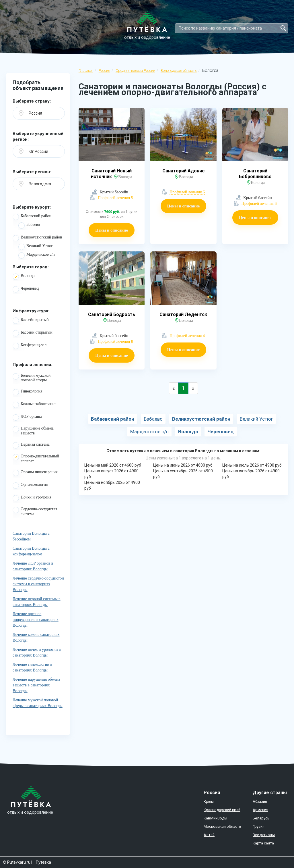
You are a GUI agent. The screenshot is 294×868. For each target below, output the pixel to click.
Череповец (26, 289)
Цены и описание (112, 230)
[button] (39, 113)
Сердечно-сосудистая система (35, 511)
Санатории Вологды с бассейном (31, 536)
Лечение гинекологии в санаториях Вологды (32, 667)
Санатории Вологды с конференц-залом (31, 551)
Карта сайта (263, 843)
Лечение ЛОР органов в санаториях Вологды (33, 566)
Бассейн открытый (33, 333)
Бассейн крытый (31, 321)
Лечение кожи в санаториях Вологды (36, 637)
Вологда (24, 277)
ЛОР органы (27, 417)
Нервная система (31, 445)
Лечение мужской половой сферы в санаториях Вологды (38, 703)
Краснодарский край (222, 810)
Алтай (209, 835)
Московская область (222, 826)
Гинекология (27, 392)
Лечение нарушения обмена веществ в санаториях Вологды (36, 685)
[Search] (232, 28)
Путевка (43, 862)
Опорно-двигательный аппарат (36, 459)
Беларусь (261, 818)
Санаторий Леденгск (183, 314)
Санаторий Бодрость (112, 314)
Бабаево (29, 226)
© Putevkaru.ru (17, 862)
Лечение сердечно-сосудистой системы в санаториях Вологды (38, 584)
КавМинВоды (215, 818)
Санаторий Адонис (183, 171)
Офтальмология (30, 486)
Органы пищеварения (35, 473)
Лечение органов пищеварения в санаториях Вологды (36, 620)
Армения (260, 810)
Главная (86, 71)
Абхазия (260, 801)
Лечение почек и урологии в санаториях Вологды (37, 652)
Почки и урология (32, 498)
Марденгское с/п (37, 255)
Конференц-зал (30, 346)
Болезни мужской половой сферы (32, 378)
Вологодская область (179, 71)
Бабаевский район (32, 217)
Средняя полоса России (135, 71)
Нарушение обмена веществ (33, 431)
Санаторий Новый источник (111, 174)
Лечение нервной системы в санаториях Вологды (37, 602)
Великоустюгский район (37, 238)
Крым (209, 801)
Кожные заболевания (35, 405)
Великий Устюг (36, 247)
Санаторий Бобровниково (255, 174)
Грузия (259, 826)
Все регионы (264, 835)
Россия (104, 71)
